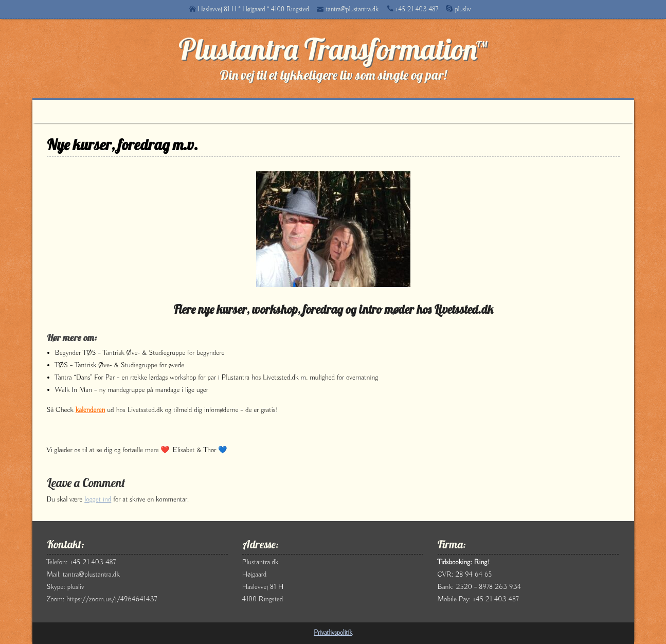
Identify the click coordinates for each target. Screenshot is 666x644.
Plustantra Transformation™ (333, 49)
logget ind (98, 499)
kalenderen (91, 410)
